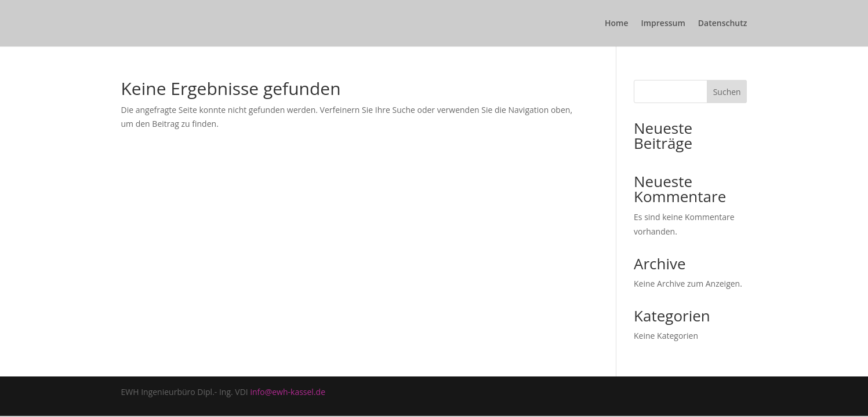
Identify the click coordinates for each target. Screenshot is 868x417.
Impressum (663, 24)
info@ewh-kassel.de (288, 392)
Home (617, 24)
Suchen (727, 92)
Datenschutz (723, 24)
